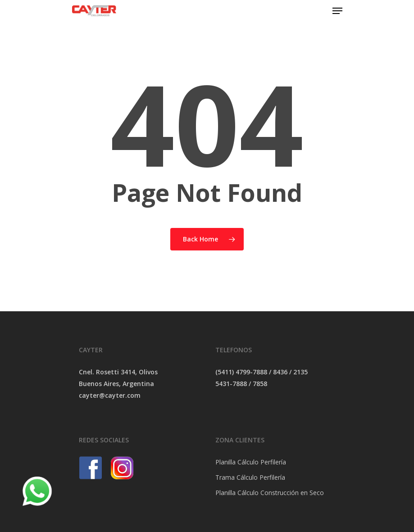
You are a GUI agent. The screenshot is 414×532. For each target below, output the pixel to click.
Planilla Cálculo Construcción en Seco (270, 493)
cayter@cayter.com (110, 395)
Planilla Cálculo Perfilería (251, 462)
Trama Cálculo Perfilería (250, 477)
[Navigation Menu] (337, 11)
